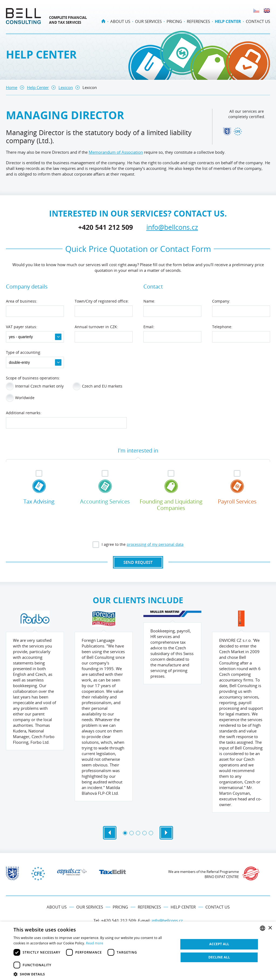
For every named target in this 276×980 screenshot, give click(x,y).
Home (12, 87)
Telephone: (222, 327)
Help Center (228, 21)
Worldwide (20, 398)
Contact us (258, 21)
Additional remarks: (24, 413)
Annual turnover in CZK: (96, 327)
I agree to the (139, 545)
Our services (148, 21)
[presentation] (138, 525)
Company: (221, 301)
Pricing (174, 21)
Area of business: (22, 301)
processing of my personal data (155, 544)
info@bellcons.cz (172, 227)
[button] (94, 974)
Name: (149, 301)
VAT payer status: (22, 327)
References (198, 21)
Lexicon (66, 87)
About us (120, 21)
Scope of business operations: (33, 378)
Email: (149, 327)
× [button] (270, 928)
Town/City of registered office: (102, 301)
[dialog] (138, 951)
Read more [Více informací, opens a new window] (95, 943)
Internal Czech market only (35, 386)
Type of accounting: (24, 353)
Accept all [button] (219, 944)
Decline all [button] (219, 957)
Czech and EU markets (98, 386)
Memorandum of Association (116, 152)
